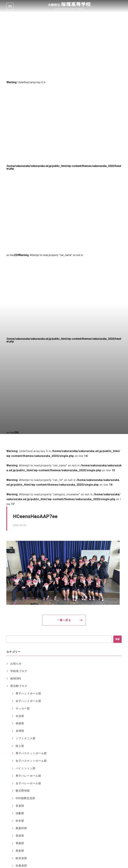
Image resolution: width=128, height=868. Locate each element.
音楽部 (20, 806)
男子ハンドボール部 (28, 693)
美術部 (20, 851)
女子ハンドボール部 (28, 701)
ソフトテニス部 (26, 738)
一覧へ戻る (64, 620)
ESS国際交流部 (25, 798)
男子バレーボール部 (28, 776)
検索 (117, 639)
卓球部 (20, 731)
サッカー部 (23, 708)
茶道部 (20, 836)
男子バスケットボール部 (31, 753)
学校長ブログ (19, 671)
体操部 (20, 723)
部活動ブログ (19, 686)
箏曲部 (20, 843)
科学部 (20, 821)
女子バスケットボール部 (31, 761)
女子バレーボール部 (28, 783)
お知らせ (16, 664)
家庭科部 (21, 828)
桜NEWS (16, 679)
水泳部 (20, 716)
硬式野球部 (23, 791)
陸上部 (20, 746)
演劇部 (20, 813)
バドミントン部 (26, 768)
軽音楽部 (21, 858)
